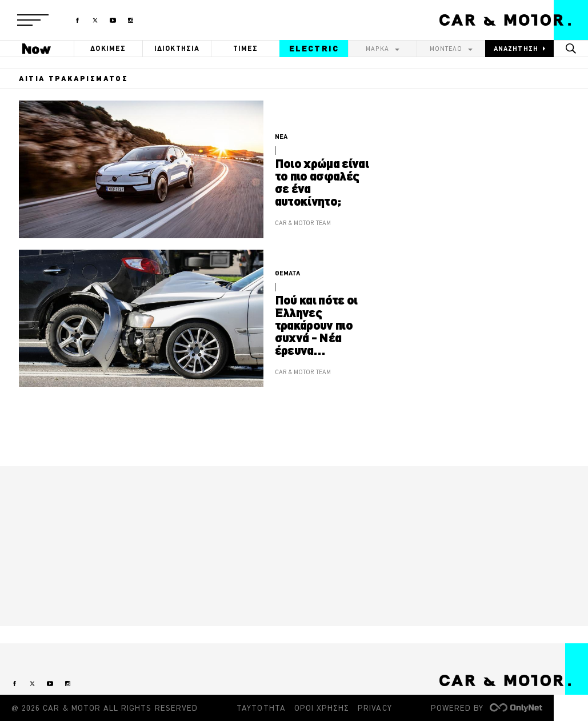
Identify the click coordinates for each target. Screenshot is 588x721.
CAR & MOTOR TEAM (303, 223)
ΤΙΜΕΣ (246, 48)
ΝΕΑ (281, 137)
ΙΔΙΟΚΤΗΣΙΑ (177, 48)
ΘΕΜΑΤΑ (287, 273)
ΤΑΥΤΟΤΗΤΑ (261, 708)
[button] (33, 20)
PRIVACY (375, 708)
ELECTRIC (314, 49)
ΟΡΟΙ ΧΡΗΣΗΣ (322, 708)
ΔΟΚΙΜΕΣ (108, 48)
